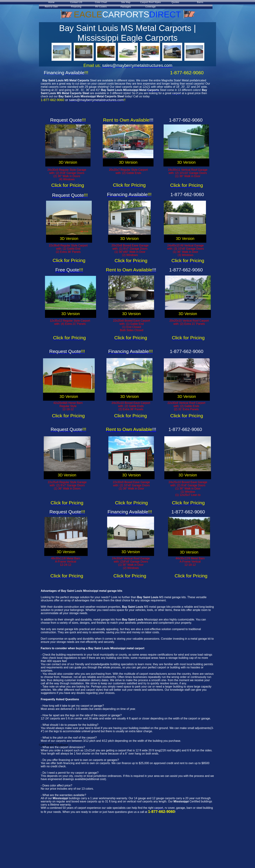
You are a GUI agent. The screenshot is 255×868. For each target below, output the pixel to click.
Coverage (151, 7)
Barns (200, 2)
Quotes (175, 2)
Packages (126, 7)
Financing (76, 7)
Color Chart (101, 2)
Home (51, 2)
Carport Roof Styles (151, 2)
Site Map (126, 2)
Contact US (76, 2)
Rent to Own (51, 7)
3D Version (68, 162)
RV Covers (101, 7)
